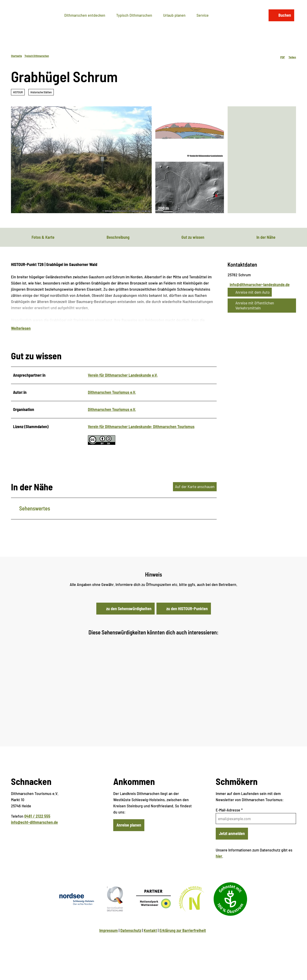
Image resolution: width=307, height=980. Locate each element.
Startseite (16, 56)
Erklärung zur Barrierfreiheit (183, 944)
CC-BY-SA (146, 211)
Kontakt (150, 944)
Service (203, 13)
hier (219, 870)
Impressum (109, 944)
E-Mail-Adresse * (229, 823)
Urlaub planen (174, 13)
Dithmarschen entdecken (85, 13)
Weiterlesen (21, 342)
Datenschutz (131, 944)
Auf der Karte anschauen (195, 500)
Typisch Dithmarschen (134, 13)
